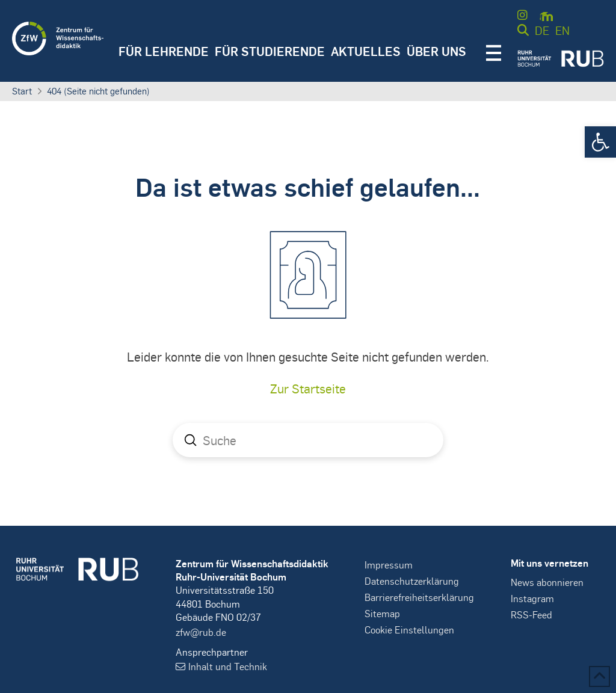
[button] (600, 142)
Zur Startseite (308, 388)
